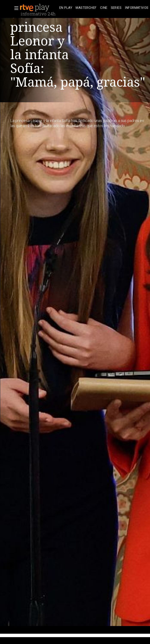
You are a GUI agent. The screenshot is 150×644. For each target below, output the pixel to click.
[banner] (39, 8)
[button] (15, 8)
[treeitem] (66, 8)
